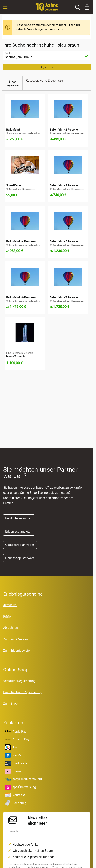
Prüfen (8, 616)
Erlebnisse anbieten (19, 532)
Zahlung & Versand (16, 639)
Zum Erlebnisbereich (17, 651)
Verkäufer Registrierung (19, 681)
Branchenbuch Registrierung (23, 692)
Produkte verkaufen (19, 518)
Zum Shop (10, 704)
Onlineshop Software (20, 558)
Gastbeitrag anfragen (20, 545)
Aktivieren (10, 605)
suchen (47, 67)
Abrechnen (10, 628)
